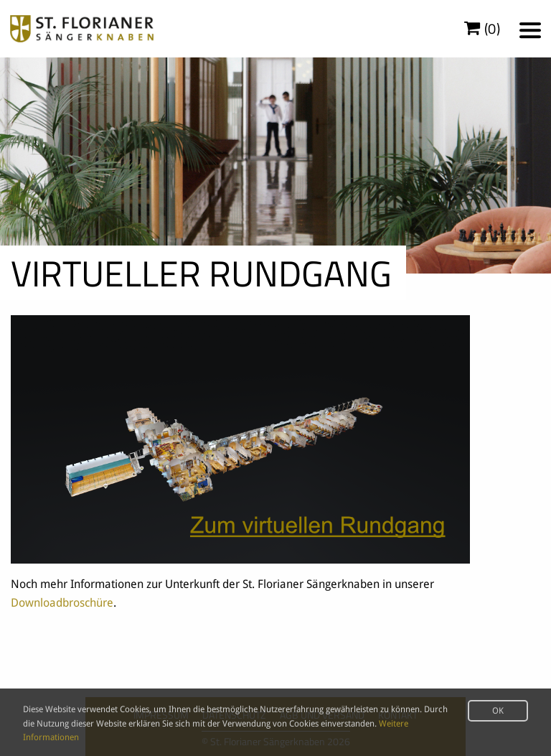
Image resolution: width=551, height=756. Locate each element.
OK (498, 711)
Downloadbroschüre (62, 603)
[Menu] (530, 30)
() (482, 29)
